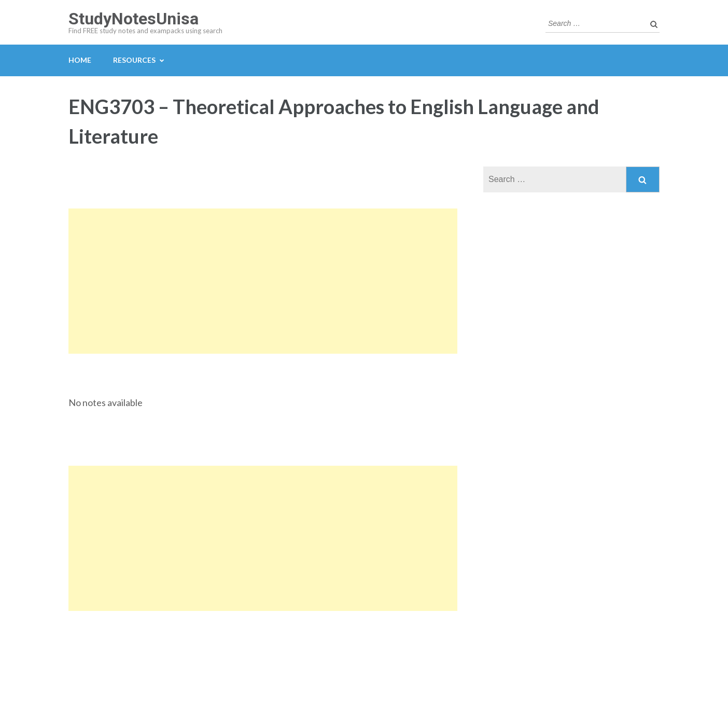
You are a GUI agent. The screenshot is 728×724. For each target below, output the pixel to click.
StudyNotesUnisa (134, 19)
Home (80, 60)
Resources (134, 60)
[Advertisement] (263, 281)
